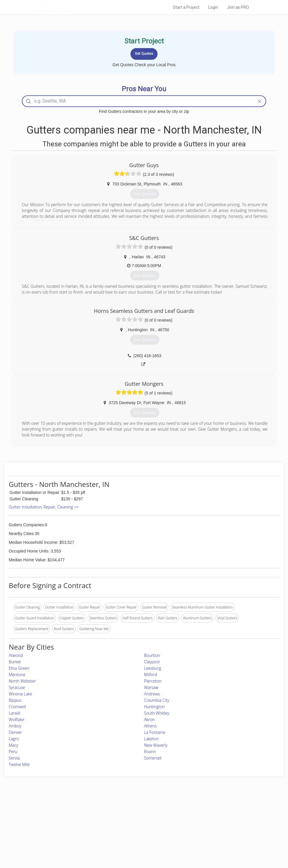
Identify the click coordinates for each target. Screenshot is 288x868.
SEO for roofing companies (211, 839)
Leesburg (153, 668)
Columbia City (157, 700)
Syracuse (17, 687)
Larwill (15, 713)
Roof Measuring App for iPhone (139, 833)
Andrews (152, 694)
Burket (15, 662)
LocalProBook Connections (211, 833)
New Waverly (156, 745)
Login (213, 7)
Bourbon (152, 655)
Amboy (15, 726)
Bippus (15, 700)
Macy (14, 745)
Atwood (16, 655)
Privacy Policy (200, 820)
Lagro (14, 739)
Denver (15, 732)
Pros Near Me (67, 820)
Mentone (17, 675)
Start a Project (186, 7)
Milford (151, 675)
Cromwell (17, 707)
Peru (13, 752)
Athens (151, 726)
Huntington (154, 707)
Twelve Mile (19, 764)
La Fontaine (155, 732)
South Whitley (157, 713)
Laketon (151, 739)
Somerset (153, 758)
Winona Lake (21, 694)
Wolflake (16, 719)
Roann (150, 752)
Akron (150, 719)
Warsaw (151, 687)
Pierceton (153, 681)
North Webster (22, 681)
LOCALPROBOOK (72, 7)
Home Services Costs (73, 813)
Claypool (152, 662)
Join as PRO (238, 7)
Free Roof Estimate (71, 833)
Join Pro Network (128, 813)
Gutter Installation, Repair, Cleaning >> (44, 507)
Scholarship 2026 (203, 813)
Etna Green (19, 668)
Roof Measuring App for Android (139, 839)
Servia (14, 758)
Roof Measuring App (130, 826)
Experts (120, 820)
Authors (196, 826)
